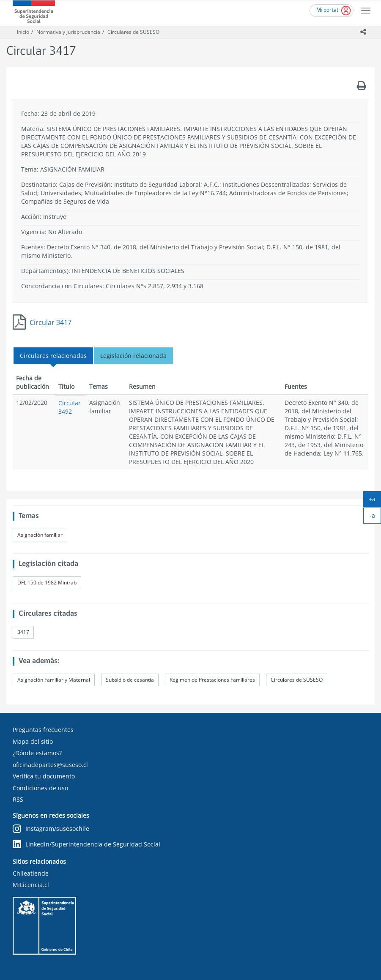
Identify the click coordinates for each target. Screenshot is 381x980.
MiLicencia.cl (31, 885)
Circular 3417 (51, 322)
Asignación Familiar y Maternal (54, 680)
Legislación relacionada (133, 356)
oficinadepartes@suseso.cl (50, 765)
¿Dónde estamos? (37, 753)
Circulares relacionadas (53, 356)
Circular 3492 (70, 407)
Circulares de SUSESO (133, 32)
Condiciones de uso (40, 788)
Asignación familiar (40, 535)
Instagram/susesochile (51, 829)
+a (375, 501)
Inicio (23, 32)
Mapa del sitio (33, 741)
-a (376, 517)
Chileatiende (31, 873)
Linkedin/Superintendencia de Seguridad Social (86, 844)
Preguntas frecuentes (43, 730)
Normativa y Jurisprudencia (68, 32)
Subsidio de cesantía (130, 680)
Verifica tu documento (44, 776)
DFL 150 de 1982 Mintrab (47, 583)
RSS (18, 799)
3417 (23, 632)
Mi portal (327, 10)
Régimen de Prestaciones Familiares (212, 680)
